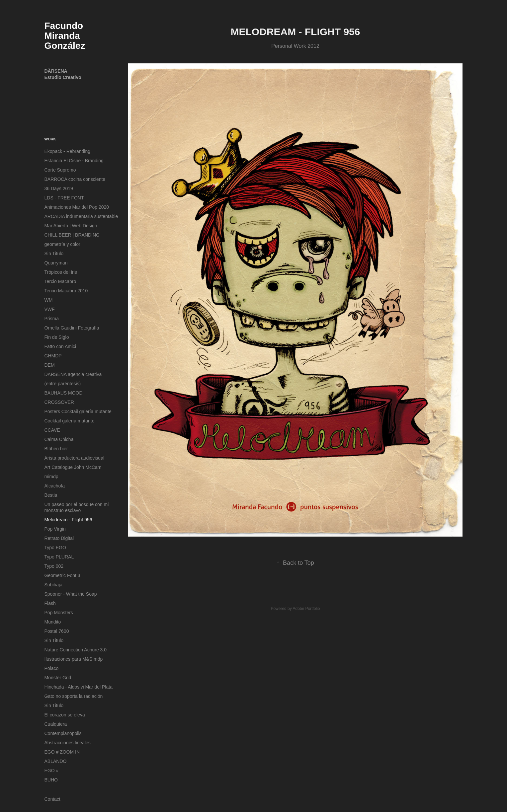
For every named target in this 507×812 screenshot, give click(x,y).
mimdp (51, 477)
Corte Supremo (60, 170)
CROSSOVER (59, 402)
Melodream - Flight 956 (68, 520)
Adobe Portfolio (306, 609)
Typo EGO (55, 548)
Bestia (51, 495)
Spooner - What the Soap (71, 594)
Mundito (53, 622)
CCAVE (52, 430)
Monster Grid (58, 678)
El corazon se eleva (65, 715)
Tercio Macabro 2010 (66, 291)
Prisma (52, 319)
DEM (50, 365)
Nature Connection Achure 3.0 (76, 650)
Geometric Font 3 (62, 575)
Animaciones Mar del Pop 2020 (77, 207)
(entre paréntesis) (63, 384)
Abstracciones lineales (68, 743)
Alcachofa (55, 486)
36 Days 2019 (59, 188)
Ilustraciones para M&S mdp (74, 659)
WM (49, 300)
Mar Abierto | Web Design (71, 226)
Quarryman (56, 263)
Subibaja (54, 585)
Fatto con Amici (60, 346)
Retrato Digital (59, 538)
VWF (50, 309)
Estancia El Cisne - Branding (74, 161)
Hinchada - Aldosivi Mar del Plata (79, 687)
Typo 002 (54, 566)
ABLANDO (56, 761)
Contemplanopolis (63, 733)
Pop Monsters (59, 613)
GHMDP (53, 356)
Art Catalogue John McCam (73, 467)
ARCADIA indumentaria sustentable (81, 216)
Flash (50, 603)
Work (50, 139)
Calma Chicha (59, 439)
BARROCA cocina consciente (75, 179)
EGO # (52, 771)
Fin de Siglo (57, 337)
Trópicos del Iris (61, 272)
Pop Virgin (55, 529)
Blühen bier (56, 449)
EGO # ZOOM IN (62, 752)
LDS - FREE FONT (64, 198)
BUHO (51, 780)
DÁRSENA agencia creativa (73, 374)
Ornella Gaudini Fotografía (72, 328)
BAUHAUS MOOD (64, 393)
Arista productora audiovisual (75, 458)
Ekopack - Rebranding (68, 151)
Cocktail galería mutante (70, 421)
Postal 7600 (57, 631)
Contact (52, 799)
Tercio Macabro (60, 281)
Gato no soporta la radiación (74, 696)
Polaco (52, 668)
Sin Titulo (54, 254)
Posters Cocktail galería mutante (78, 411)
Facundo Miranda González (65, 36)
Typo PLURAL (59, 557)
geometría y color (62, 244)
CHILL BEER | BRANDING (72, 235)
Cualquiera (56, 724)
